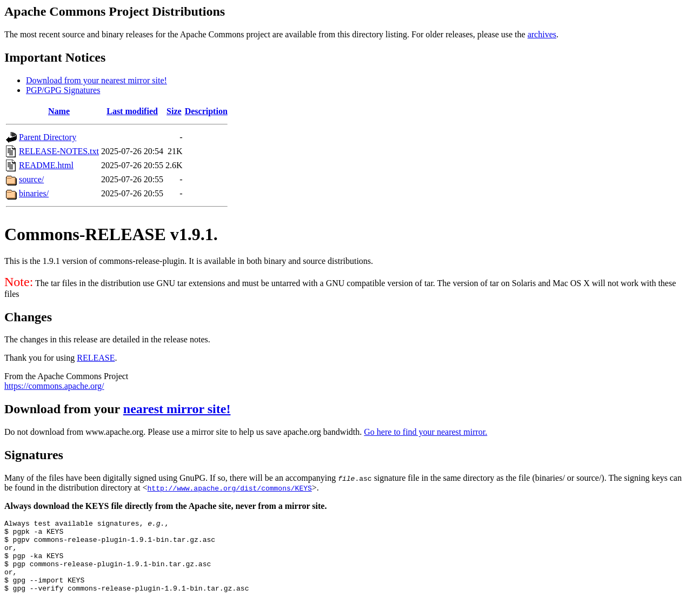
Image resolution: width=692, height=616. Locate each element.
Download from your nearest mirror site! (97, 80)
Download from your (64, 409)
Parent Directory (48, 137)
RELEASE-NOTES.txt (59, 151)
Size (174, 111)
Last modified (132, 111)
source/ (31, 179)
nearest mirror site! (177, 409)
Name (59, 111)
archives (542, 34)
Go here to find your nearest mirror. (425, 432)
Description (206, 111)
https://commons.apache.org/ (54, 386)
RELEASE (96, 358)
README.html (46, 165)
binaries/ (34, 193)
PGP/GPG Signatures (63, 90)
